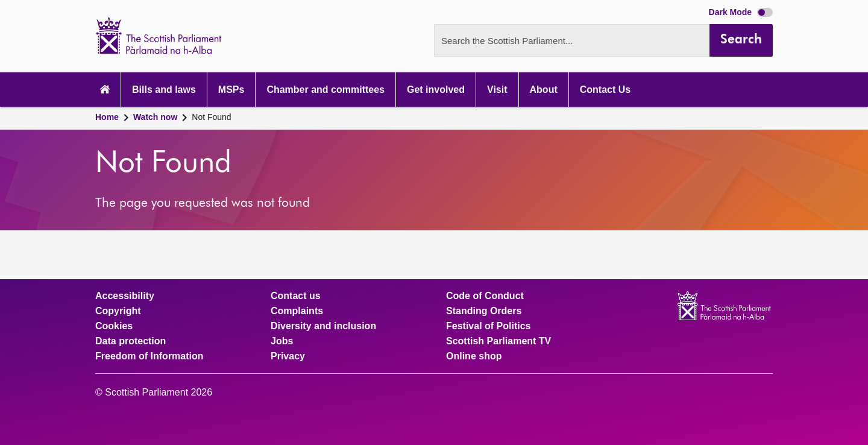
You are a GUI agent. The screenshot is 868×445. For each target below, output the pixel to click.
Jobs (282, 341)
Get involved (436, 90)
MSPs (231, 90)
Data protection (131, 341)
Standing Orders (484, 311)
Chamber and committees (325, 90)
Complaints (297, 311)
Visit (497, 90)
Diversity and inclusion (323, 326)
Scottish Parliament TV (498, 341)
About (544, 90)
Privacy (288, 356)
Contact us (296, 296)
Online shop (474, 356)
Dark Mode (741, 12)
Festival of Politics (488, 326)
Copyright (118, 311)
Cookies (114, 326)
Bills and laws (164, 90)
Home (107, 117)
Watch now (155, 117)
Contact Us (605, 90)
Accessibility (125, 296)
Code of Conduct (485, 296)
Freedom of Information (149, 356)
